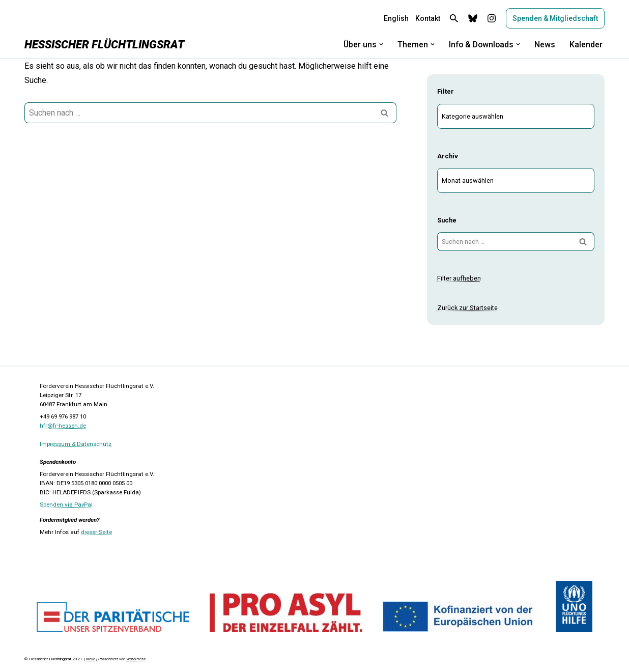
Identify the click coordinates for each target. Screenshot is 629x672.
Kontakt (428, 18)
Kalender (586, 45)
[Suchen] (454, 18)
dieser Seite (96, 532)
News (545, 45)
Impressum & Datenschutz (76, 444)
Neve (91, 659)
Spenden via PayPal (66, 505)
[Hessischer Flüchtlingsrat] (104, 45)
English (396, 18)
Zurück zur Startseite (467, 308)
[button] (379, 44)
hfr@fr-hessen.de (63, 426)
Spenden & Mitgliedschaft (555, 18)
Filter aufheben (459, 278)
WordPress (136, 659)
